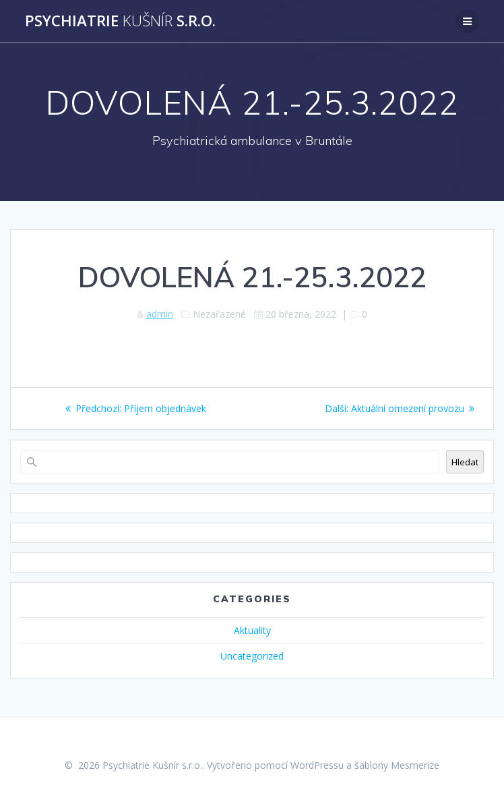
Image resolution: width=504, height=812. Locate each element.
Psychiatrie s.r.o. (120, 21)
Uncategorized (252, 656)
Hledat (465, 462)
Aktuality (252, 630)
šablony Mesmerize (397, 765)
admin (160, 314)
